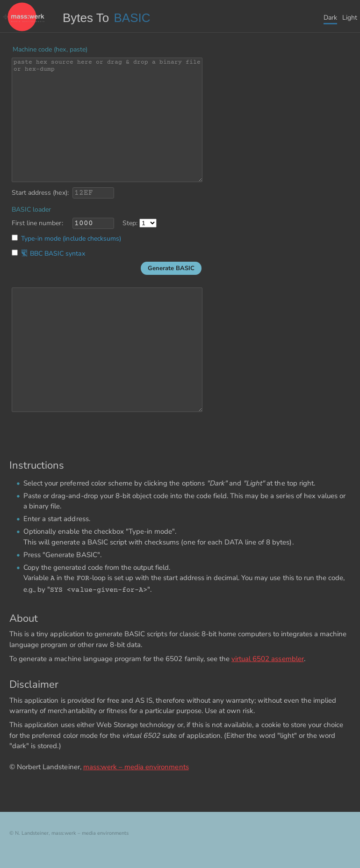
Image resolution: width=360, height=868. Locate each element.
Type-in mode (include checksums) (71, 239)
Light (350, 18)
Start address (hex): (40, 193)
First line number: (37, 223)
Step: (130, 223)
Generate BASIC (171, 268)
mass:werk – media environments (136, 767)
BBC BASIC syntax (53, 254)
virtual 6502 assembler (268, 659)
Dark (330, 18)
